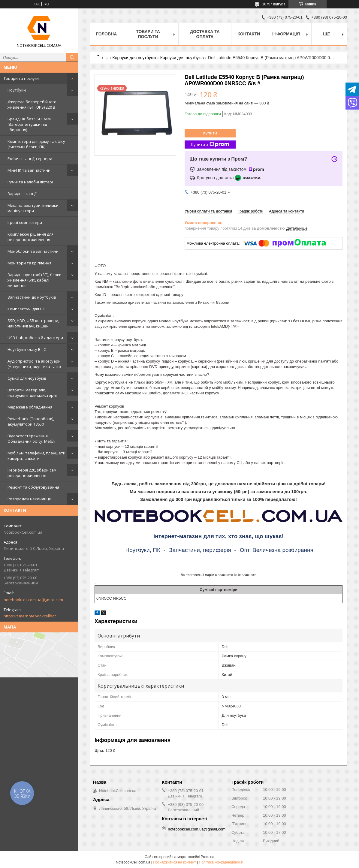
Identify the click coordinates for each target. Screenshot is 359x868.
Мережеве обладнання (30, 407)
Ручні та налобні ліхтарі (30, 182)
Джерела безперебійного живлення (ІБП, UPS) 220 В (32, 104)
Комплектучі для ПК (26, 309)
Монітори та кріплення (29, 263)
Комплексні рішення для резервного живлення (30, 237)
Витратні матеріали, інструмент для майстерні (32, 393)
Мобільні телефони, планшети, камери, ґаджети (37, 456)
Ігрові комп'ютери (25, 222)
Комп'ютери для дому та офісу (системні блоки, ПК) (36, 144)
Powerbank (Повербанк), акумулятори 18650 (31, 421)
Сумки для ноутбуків (27, 378)
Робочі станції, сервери (30, 158)
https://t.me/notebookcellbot (30, 616)
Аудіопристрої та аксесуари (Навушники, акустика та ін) (34, 364)
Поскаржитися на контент (174, 862)
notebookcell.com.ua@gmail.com (33, 600)
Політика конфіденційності (221, 862)
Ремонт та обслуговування (33, 487)
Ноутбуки (17, 90)
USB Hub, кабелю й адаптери (35, 338)
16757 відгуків (274, 4)
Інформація (286, 34)
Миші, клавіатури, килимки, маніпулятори (33, 208)
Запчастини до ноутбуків (32, 297)
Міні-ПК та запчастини (29, 170)
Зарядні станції (22, 194)
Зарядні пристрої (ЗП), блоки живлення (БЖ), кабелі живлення (35, 280)
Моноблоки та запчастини (33, 251)
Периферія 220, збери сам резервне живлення (32, 473)
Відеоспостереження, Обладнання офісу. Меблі (31, 439)
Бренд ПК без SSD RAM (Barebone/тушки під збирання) (29, 124)
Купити (210, 133)
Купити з (210, 145)
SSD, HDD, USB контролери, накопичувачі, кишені (33, 323)
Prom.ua (208, 857)
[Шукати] (72, 57)
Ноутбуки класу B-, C (27, 349)
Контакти (249, 34)
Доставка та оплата (205, 34)
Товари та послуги (21, 78)
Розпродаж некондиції (29, 499)
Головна (106, 34)
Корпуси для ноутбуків (134, 58)
